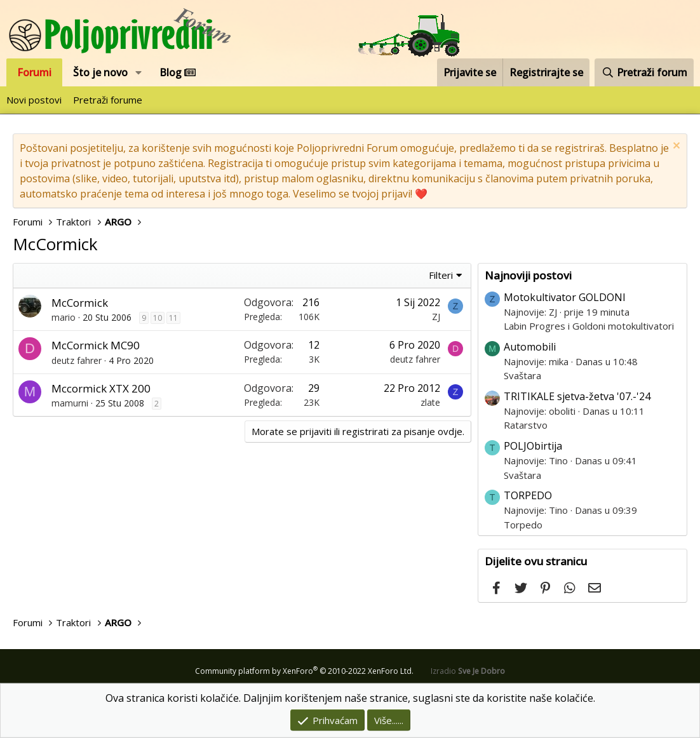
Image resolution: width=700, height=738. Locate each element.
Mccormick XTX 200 (101, 388)
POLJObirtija (533, 446)
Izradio (468, 671)
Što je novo (100, 72)
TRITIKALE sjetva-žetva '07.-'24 (577, 396)
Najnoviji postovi (528, 275)
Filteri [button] (441, 275)
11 (173, 318)
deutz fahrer (77, 360)
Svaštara (522, 375)
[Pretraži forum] (644, 72)
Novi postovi (34, 100)
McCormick (80, 303)
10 (158, 318)
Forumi (34, 72)
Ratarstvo (526, 425)
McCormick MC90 (96, 345)
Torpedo (523, 525)
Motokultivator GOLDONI (565, 297)
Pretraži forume (108, 100)
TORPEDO (528, 495)
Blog (178, 72)
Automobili (530, 347)
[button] (139, 72)
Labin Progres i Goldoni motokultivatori (589, 326)
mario (64, 317)
